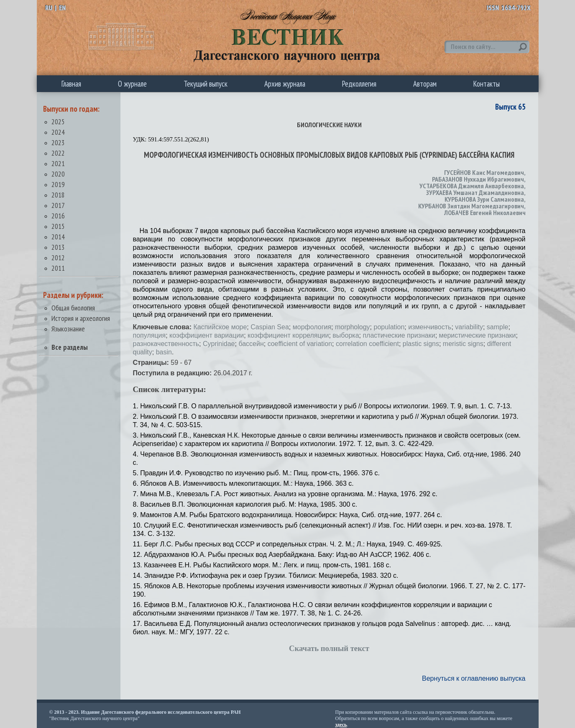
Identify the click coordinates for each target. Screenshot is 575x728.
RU (49, 8)
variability (469, 327)
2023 (58, 142)
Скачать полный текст (329, 648)
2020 (58, 174)
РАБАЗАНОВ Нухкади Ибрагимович (478, 179)
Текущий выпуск (206, 84)
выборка (346, 335)
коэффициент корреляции (288, 335)
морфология (312, 327)
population (389, 327)
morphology (353, 327)
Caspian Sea (270, 327)
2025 (58, 122)
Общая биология (73, 308)
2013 (58, 247)
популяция (149, 335)
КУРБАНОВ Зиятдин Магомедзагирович (471, 206)
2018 (58, 195)
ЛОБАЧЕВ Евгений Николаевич (485, 213)
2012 (58, 258)
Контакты (487, 84)
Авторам (425, 84)
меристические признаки (478, 335)
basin (164, 352)
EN (62, 8)
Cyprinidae (219, 344)
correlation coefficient (367, 344)
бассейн (251, 344)
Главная (71, 84)
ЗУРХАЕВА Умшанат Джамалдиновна (475, 192)
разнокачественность (166, 344)
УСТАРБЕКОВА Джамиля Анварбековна (472, 186)
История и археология (81, 318)
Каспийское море (220, 327)
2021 (58, 163)
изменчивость (430, 327)
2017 (58, 205)
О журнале (132, 84)
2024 (58, 132)
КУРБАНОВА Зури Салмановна (484, 199)
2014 (58, 237)
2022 (58, 153)
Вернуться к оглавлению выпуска (474, 678)
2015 (58, 226)
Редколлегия (359, 84)
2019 (58, 184)
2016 (58, 216)
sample (498, 327)
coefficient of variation (300, 344)
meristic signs (463, 344)
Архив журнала (285, 84)
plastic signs (421, 344)
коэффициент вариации (207, 335)
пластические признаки (399, 335)
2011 (58, 268)
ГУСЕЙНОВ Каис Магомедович (484, 172)
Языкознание (68, 329)
